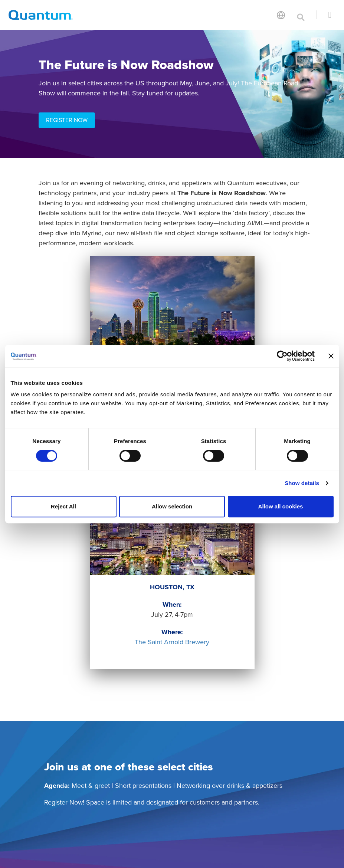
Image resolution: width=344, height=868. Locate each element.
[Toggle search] (301, 15)
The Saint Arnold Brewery (172, 642)
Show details (302, 483)
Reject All (63, 506)
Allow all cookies (281, 506)
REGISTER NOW (67, 120)
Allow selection (172, 506)
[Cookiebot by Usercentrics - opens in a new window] (282, 356)
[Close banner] (331, 356)
